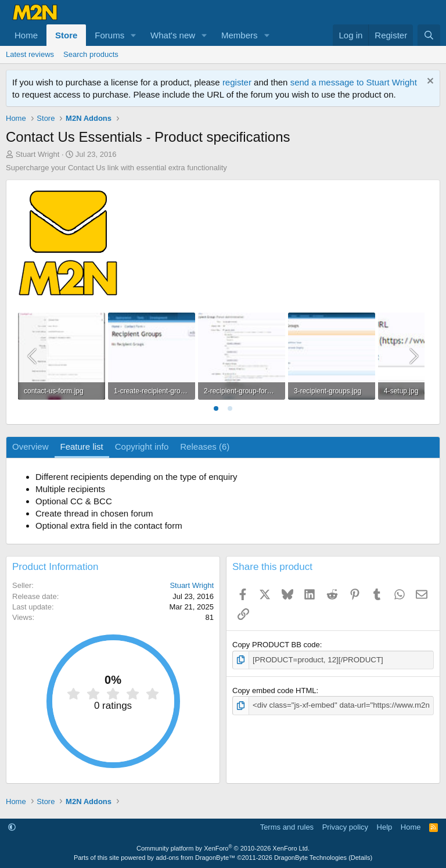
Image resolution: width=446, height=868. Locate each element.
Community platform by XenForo (223, 848)
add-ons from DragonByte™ (195, 858)
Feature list (82, 446)
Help (385, 827)
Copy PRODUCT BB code (276, 645)
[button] (134, 35)
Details (361, 858)
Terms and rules (287, 827)
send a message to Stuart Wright (354, 82)
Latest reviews (30, 54)
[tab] (216, 408)
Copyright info (142, 446)
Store (66, 35)
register (237, 82)
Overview (30, 446)
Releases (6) (205, 446)
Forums (109, 35)
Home (26, 35)
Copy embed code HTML (274, 691)
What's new (173, 35)
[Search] (429, 35)
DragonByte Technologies (310, 858)
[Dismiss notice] (429, 82)
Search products (91, 54)
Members (240, 35)
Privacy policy (345, 827)
